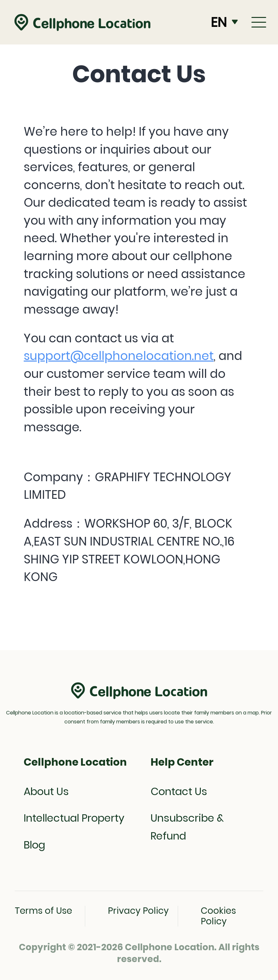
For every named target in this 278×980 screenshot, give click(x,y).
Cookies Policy (218, 916)
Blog (34, 845)
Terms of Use (43, 911)
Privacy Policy (138, 911)
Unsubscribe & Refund (187, 827)
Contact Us (179, 791)
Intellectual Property (74, 818)
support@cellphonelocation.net (119, 356)
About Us (46, 791)
